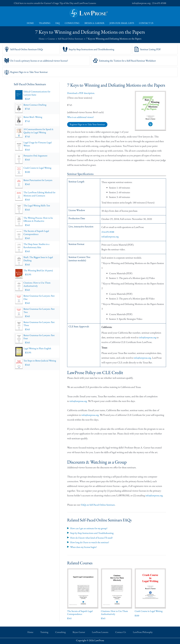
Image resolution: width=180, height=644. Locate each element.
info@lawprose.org (141, 3)
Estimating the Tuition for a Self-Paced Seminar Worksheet (127, 61)
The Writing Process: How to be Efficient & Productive (41, 221)
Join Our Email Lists (121, 23)
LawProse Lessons (96, 632)
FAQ (58, 23)
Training (46, 23)
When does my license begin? (84, 547)
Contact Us (145, 23)
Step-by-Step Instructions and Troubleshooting (91, 49)
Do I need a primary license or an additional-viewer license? (39, 61)
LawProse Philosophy (132, 632)
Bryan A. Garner (94, 23)
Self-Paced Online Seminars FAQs (27, 49)
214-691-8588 (159, 3)
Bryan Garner (78, 632)
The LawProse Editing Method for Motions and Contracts (41, 195)
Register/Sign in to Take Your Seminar (29, 72)
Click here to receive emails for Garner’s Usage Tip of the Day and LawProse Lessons (55, 3)
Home (32, 23)
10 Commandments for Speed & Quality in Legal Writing (41, 133)
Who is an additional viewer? (81, 117)
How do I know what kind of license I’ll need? (93, 538)
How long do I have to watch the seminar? (91, 542)
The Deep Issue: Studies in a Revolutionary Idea (41, 247)
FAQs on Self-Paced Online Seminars (99, 505)
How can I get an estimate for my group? (90, 528)
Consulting (72, 23)
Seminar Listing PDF (150, 49)
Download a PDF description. (82, 93)
